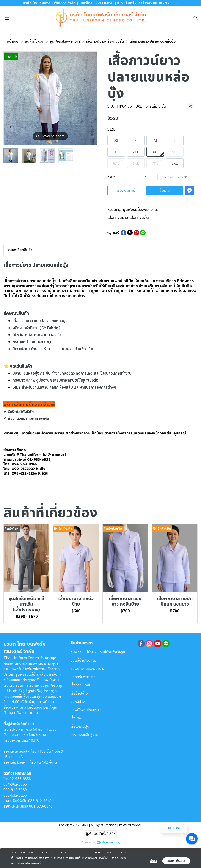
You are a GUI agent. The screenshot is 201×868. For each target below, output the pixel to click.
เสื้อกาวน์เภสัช (81, 685)
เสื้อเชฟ (76, 718)
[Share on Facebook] (124, 233)
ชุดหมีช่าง (78, 701)
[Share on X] (130, 233)
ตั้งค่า (154, 861)
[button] (195, 18)
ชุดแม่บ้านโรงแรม (83, 660)
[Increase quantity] (154, 177)
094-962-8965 (15, 784)
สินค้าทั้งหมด (35, 41)
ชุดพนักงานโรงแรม (85, 710)
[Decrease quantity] (138, 177)
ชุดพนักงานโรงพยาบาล (88, 669)
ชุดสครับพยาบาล (83, 677)
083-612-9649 (40, 801)
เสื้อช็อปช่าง (79, 693)
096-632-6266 (15, 795)
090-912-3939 (15, 790)
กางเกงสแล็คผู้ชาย (84, 734)
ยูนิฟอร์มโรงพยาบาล (65, 41)
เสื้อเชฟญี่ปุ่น (80, 726)
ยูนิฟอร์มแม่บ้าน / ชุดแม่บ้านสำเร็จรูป (98, 652)
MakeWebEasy (111, 842)
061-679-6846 (41, 806)
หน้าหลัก (13, 41)
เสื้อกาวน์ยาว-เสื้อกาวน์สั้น (105, 41)
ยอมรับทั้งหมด (176, 861)
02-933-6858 (20, 779)
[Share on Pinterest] (136, 233)
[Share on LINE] (143, 233)
